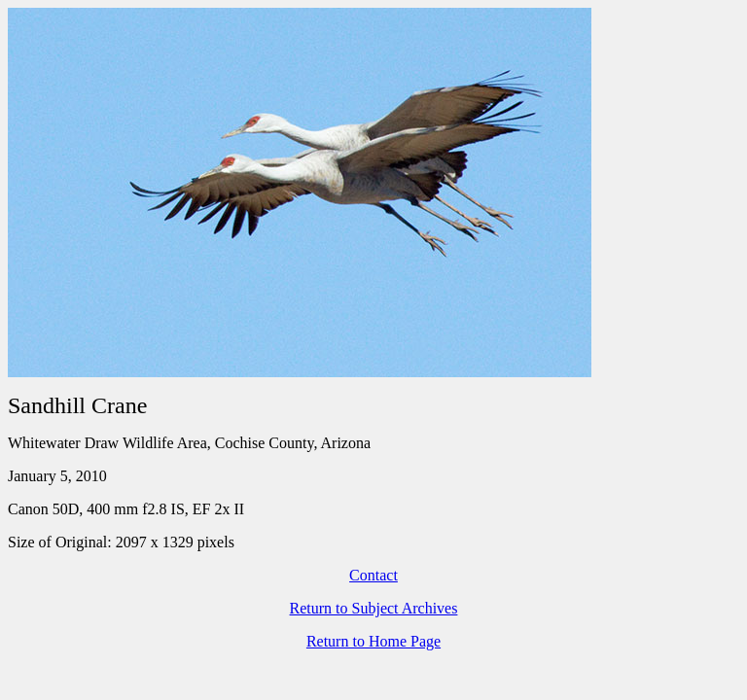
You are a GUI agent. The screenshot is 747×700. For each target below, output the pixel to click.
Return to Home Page (373, 641)
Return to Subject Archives (374, 608)
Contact (373, 575)
